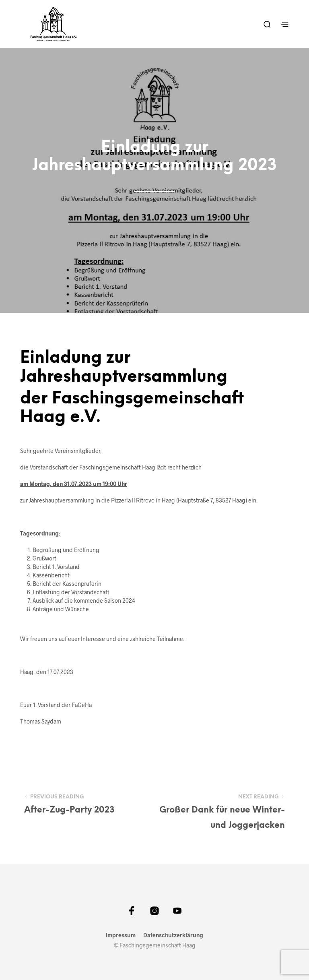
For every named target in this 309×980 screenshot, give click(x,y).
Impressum (121, 935)
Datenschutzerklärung (173, 935)
